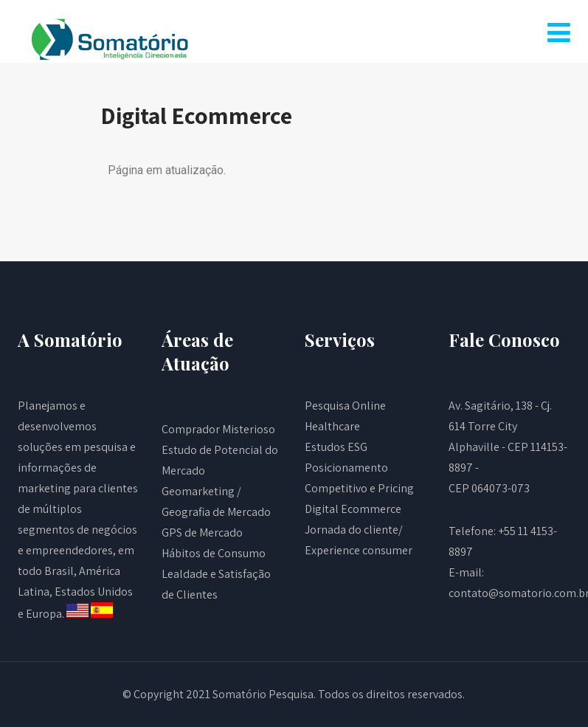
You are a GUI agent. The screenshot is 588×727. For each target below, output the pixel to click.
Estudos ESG (336, 447)
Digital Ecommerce (353, 509)
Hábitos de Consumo (214, 553)
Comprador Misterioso (218, 429)
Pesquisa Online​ (345, 406)
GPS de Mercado (202, 533)
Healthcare (332, 426)
